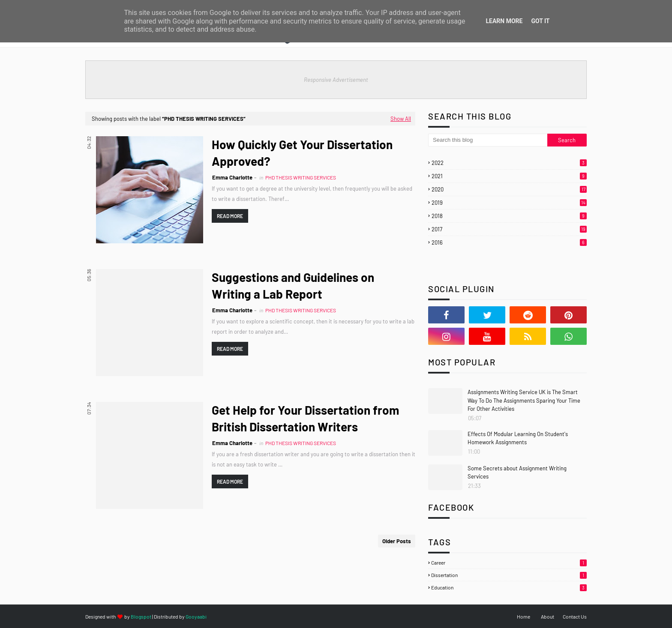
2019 (509, 203)
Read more (230, 216)
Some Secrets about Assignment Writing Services (517, 472)
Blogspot (141, 616)
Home (523, 616)
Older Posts (397, 541)
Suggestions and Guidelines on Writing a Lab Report (293, 286)
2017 (509, 229)
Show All (401, 119)
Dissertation (509, 575)
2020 (509, 189)
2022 (509, 163)
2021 (509, 176)
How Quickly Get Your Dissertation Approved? (302, 153)
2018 (509, 216)
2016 (509, 242)
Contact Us (575, 616)
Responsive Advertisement (336, 80)
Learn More (504, 21)
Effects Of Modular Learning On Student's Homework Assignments (518, 438)
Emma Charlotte (232, 177)
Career (509, 562)
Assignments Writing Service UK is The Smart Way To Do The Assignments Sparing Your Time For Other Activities (524, 400)
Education (509, 587)
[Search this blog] (488, 140)
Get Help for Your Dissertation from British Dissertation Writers (305, 418)
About (547, 616)
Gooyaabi (196, 616)
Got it (540, 21)
